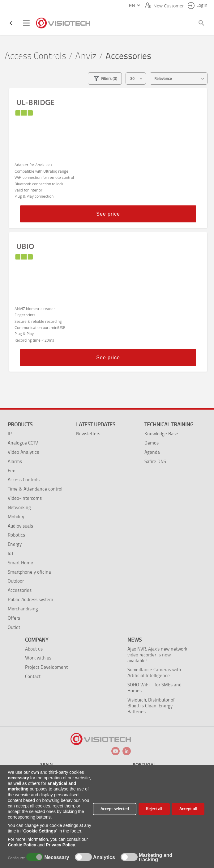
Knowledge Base (161, 434)
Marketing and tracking (156, 857)
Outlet (14, 627)
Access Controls (35, 56)
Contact (33, 676)
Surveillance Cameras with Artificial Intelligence (154, 672)
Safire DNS (155, 461)
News (135, 640)
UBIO (25, 246)
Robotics (16, 535)
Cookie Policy (22, 845)
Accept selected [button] (115, 809)
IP (10, 434)
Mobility (16, 517)
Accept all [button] (188, 809)
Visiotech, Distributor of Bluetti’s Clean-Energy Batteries (151, 706)
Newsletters (88, 434)
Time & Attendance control (35, 489)
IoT (11, 553)
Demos (152, 443)
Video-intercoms (25, 498)
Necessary (56, 857)
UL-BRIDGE (35, 103)
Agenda (152, 452)
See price (108, 214)
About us (34, 649)
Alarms (15, 461)
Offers (14, 618)
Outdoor (16, 581)
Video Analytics (23, 452)
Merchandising (23, 609)
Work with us (38, 658)
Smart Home (20, 563)
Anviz (86, 56)
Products (20, 424)
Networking (19, 507)
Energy (15, 544)
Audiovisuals (20, 526)
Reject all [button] (154, 809)
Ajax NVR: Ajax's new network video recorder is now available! (157, 655)
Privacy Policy (60, 845)
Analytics (103, 857)
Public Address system (30, 599)
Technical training (169, 424)
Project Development (46, 667)
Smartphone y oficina (29, 572)
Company (37, 640)
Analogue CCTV (23, 443)
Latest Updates (96, 424)
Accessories (20, 590)
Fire (12, 471)
